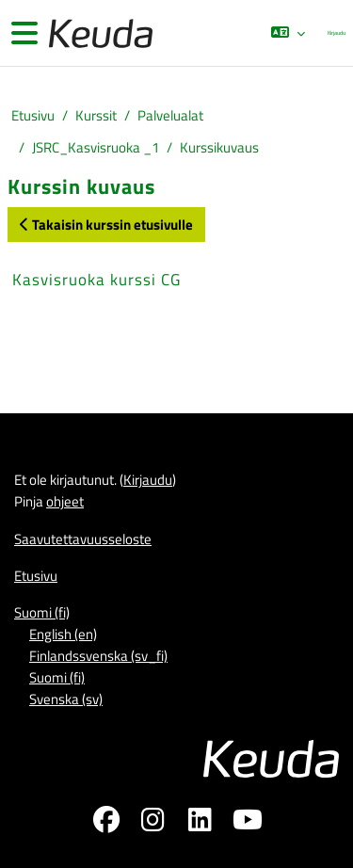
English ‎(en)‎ (63, 634)
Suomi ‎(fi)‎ (42, 612)
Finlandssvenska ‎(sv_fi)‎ (98, 656)
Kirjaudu (337, 32)
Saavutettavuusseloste (83, 539)
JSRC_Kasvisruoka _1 (96, 147)
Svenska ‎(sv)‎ (66, 699)
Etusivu (33, 115)
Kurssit (96, 115)
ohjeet (65, 501)
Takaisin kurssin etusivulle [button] (106, 225)
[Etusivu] (99, 33)
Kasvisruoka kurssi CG (96, 280)
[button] (288, 33)
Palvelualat (170, 115)
